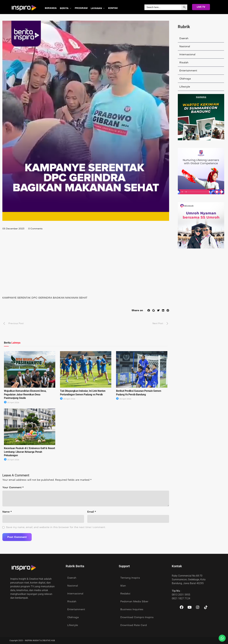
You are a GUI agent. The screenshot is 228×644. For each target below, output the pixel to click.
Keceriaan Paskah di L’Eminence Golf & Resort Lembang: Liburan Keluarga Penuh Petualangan (29, 452)
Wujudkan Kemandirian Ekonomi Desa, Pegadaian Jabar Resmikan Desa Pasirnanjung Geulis (25, 394)
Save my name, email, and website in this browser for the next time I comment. (56, 527)
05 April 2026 (12, 403)
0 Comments (35, 229)
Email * (92, 512)
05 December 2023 (13, 229)
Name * (7, 512)
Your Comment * (13, 487)
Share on (137, 310)
